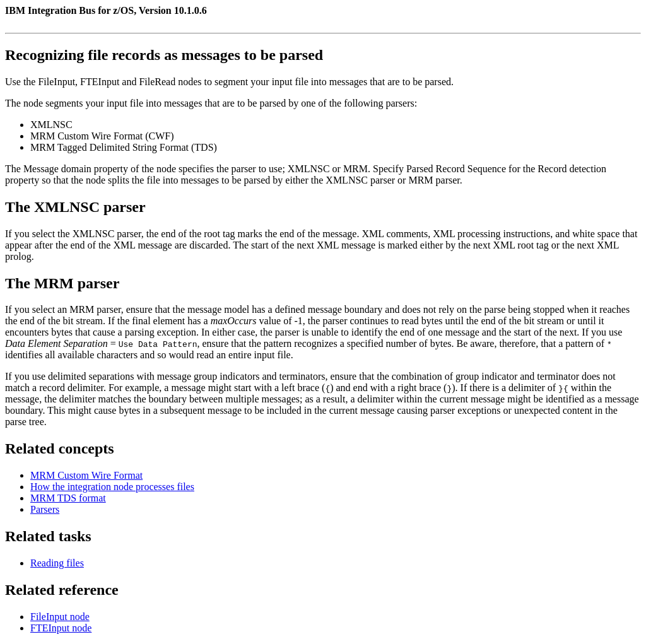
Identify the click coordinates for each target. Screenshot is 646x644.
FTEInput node (61, 628)
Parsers (45, 509)
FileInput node (60, 617)
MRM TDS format (68, 498)
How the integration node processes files (112, 487)
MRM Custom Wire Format (86, 475)
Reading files (57, 563)
